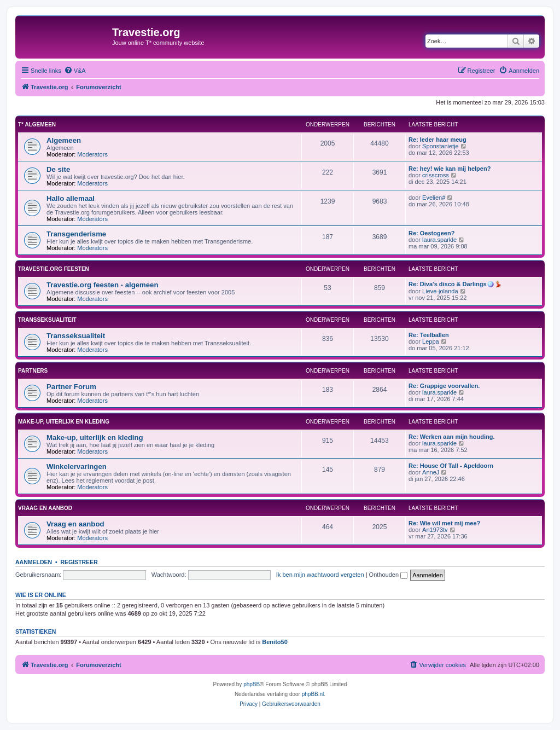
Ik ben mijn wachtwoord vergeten (320, 575)
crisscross (436, 175)
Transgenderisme (76, 234)
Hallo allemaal (71, 198)
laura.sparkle (439, 240)
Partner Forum (71, 387)
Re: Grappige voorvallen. (444, 386)
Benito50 (275, 642)
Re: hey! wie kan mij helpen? (450, 169)
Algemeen (64, 140)
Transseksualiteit (47, 320)
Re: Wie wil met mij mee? (444, 523)
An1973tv (435, 530)
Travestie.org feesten (54, 269)
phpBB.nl (313, 694)
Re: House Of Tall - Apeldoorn (451, 466)
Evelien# (434, 198)
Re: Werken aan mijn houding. (451, 437)
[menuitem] (75, 71)
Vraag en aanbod (45, 508)
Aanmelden (34, 562)
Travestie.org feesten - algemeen (103, 285)
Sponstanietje (441, 146)
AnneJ (431, 472)
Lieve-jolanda (440, 291)
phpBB (252, 684)
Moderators (92, 154)
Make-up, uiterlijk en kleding (64, 422)
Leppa (431, 341)
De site (58, 169)
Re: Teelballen (429, 335)
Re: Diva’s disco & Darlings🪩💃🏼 (455, 284)
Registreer (79, 562)
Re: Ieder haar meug (437, 140)
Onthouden (389, 575)
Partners (33, 371)
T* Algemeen (37, 124)
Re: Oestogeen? (431, 233)
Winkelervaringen (77, 467)
